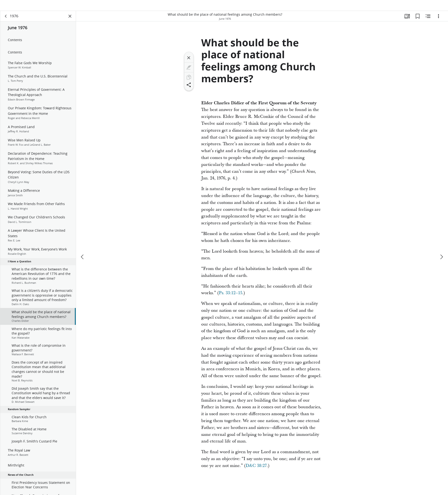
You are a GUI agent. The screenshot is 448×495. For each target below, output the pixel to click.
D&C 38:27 (256, 472)
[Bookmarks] (418, 23)
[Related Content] (428, 23)
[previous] (83, 252)
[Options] (438, 23)
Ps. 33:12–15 (231, 300)
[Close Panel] (70, 23)
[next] (441, 252)
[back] (6, 23)
